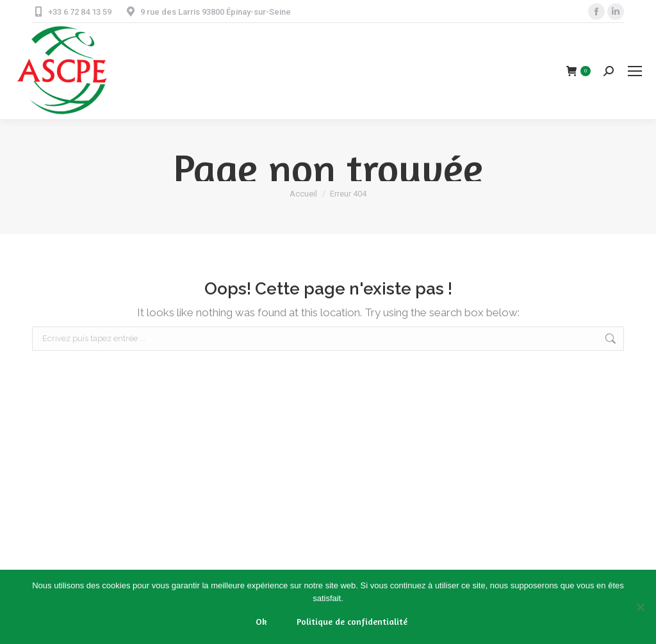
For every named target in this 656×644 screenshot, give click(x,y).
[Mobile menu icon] (635, 71)
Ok (261, 621)
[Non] (640, 607)
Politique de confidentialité (352, 621)
